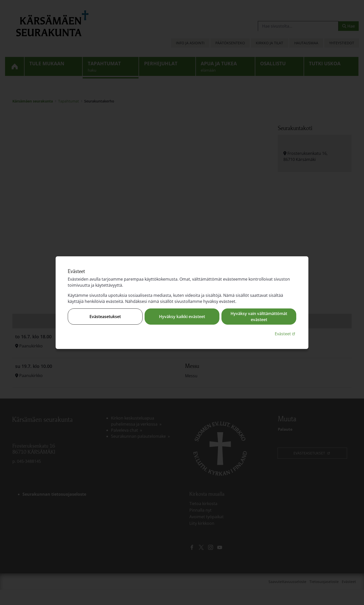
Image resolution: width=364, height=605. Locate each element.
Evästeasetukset (105, 317)
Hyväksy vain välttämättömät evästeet (259, 317)
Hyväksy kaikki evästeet (182, 317)
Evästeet (286, 334)
